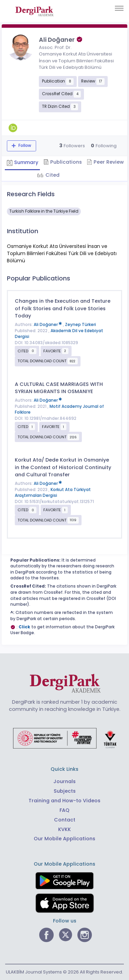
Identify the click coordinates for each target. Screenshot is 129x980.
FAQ (64, 810)
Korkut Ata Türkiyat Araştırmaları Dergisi (53, 493)
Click (24, 627)
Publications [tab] (63, 162)
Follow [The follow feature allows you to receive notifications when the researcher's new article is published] (24, 146)
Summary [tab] (22, 162)
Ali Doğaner (48, 325)
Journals (64, 781)
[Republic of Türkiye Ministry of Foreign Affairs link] (65, 738)
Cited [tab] (52, 175)
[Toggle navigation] (119, 8)
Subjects (65, 791)
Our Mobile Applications (64, 839)
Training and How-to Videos (64, 801)
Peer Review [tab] (105, 162)
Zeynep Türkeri (80, 325)
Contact (65, 820)
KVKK (64, 829)
